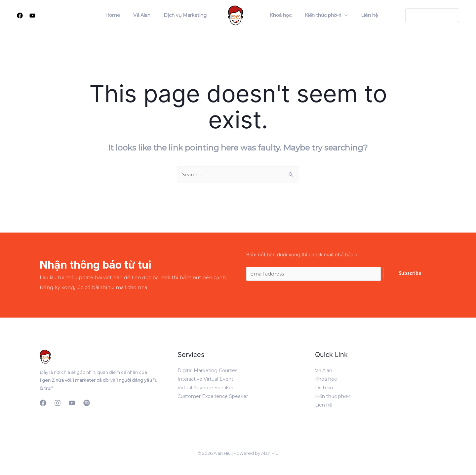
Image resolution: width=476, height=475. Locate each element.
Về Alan (148, 15)
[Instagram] (58, 404)
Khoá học (279, 15)
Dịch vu (324, 389)
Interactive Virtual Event (205, 380)
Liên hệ (359, 15)
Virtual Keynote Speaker (205, 389)
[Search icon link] (46, 15)
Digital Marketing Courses (207, 372)
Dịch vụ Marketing (187, 15)
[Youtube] (32, 16)
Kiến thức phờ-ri (317, 15)
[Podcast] (87, 404)
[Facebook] (20, 16)
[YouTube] (72, 404)
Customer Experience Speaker (213, 398)
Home (122, 15)
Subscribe (410, 273)
